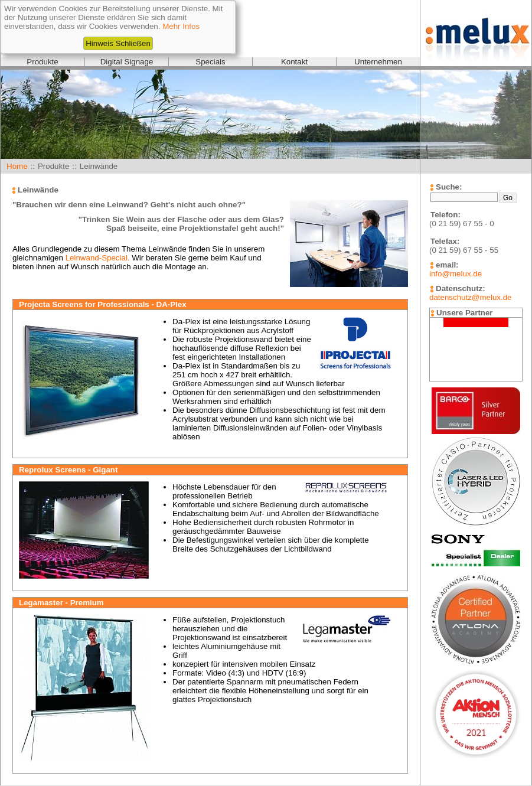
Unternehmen (378, 62)
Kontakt (294, 62)
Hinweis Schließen (118, 43)
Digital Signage (127, 62)
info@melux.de (456, 274)
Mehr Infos (181, 26)
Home (17, 166)
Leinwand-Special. (98, 258)
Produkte (42, 62)
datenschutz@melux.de (470, 297)
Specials (210, 62)
